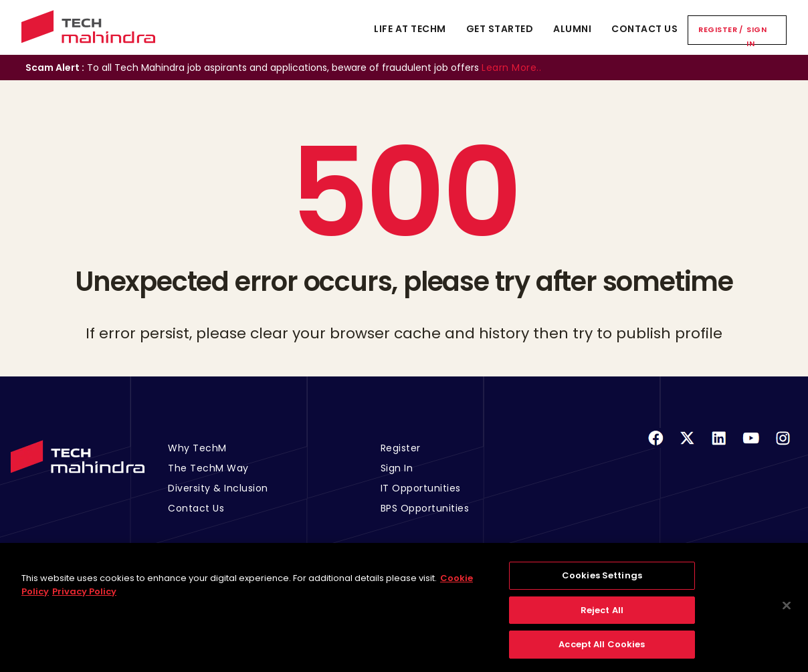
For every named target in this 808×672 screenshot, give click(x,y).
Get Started (500, 29)
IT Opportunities (421, 488)
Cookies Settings (602, 584)
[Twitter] (687, 446)
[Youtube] (751, 446)
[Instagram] (783, 446)
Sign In (756, 36)
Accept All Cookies (602, 653)
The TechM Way (208, 468)
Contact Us (644, 29)
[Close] (787, 614)
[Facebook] (655, 446)
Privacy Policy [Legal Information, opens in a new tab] (84, 600)
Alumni (572, 29)
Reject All (602, 619)
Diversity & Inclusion (218, 488)
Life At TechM (410, 29)
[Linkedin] (719, 446)
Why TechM (197, 448)
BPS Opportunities (425, 508)
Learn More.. (511, 68)
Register (718, 29)
